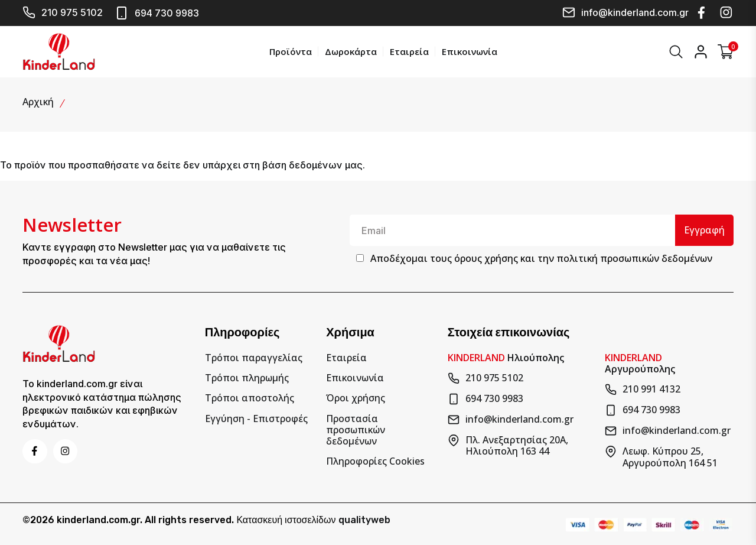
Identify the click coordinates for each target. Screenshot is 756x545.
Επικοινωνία (468, 51)
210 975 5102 (63, 12)
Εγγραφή (704, 229)
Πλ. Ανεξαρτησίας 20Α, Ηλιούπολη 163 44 (508, 445)
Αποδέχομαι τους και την (541, 258)
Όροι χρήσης (356, 397)
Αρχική (38, 100)
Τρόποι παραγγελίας (254, 357)
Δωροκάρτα (350, 51)
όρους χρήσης (486, 258)
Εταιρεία (408, 51)
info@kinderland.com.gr (625, 12)
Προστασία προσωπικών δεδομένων (356, 429)
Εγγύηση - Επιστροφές (256, 417)
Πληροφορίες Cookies (375, 460)
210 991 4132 (643, 388)
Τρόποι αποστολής (250, 397)
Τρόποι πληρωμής (247, 377)
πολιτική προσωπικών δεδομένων (634, 258)
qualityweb (364, 518)
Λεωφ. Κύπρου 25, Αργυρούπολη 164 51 (661, 456)
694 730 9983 (157, 13)
